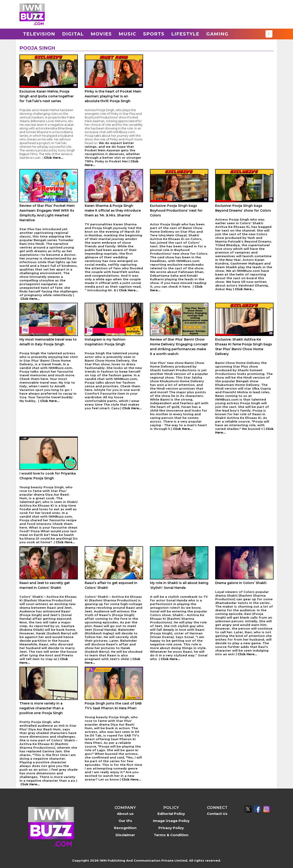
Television (39, 34)
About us (125, 814)
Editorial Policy (171, 814)
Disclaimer (125, 835)
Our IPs (125, 821)
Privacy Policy (171, 828)
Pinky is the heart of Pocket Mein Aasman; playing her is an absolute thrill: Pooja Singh (113, 96)
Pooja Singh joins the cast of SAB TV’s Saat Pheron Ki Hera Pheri (113, 706)
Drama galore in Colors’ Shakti (241, 583)
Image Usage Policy (171, 821)
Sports (154, 34)
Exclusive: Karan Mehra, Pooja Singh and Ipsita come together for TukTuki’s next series (47, 96)
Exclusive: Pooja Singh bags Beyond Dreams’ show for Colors (243, 208)
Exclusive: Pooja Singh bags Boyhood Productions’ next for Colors (176, 210)
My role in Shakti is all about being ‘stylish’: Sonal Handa (179, 585)
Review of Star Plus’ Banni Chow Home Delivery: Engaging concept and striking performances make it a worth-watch (179, 347)
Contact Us (217, 814)
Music (127, 34)
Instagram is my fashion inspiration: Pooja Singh (105, 342)
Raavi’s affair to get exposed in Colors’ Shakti (111, 585)
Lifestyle (185, 34)
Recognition (125, 828)
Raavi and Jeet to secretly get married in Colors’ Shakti (45, 585)
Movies (101, 34)
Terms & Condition (171, 835)
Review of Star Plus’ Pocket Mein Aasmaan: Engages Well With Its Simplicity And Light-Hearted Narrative (47, 213)
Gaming (217, 34)
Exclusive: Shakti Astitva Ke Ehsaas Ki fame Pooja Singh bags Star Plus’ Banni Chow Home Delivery (244, 347)
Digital (73, 34)
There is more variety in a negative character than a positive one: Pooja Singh (42, 708)
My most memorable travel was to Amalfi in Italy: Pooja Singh (48, 342)
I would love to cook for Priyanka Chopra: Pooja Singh (48, 476)
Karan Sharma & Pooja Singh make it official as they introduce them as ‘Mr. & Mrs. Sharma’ (113, 210)
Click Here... (54, 158)
